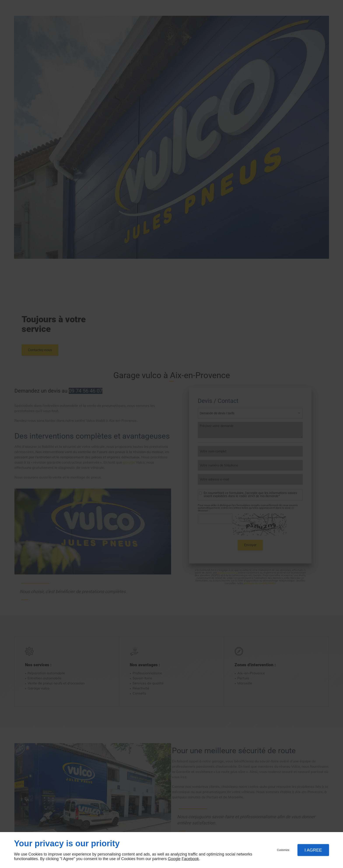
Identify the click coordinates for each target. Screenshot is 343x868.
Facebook (190, 859)
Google (174, 859)
